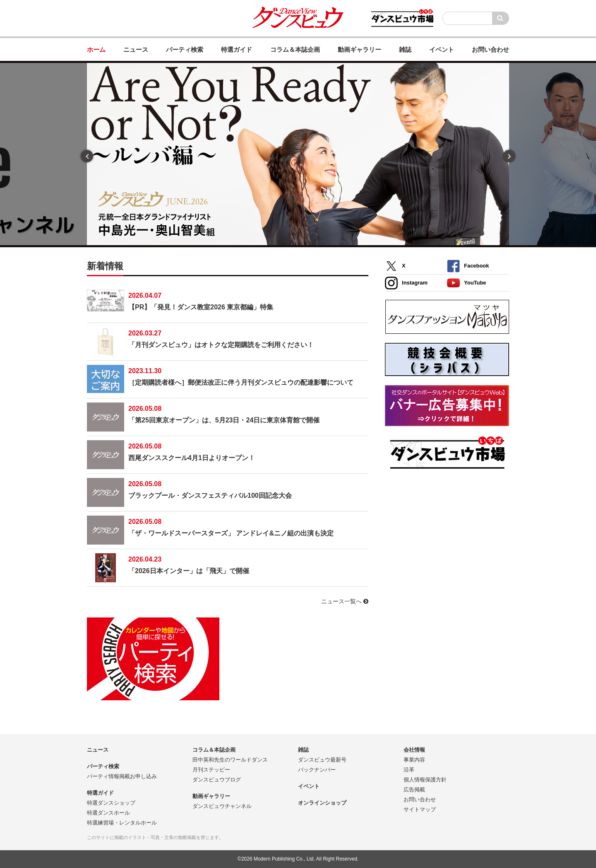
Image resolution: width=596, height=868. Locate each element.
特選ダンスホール (108, 813)
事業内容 (414, 760)
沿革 (409, 770)
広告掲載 (414, 790)
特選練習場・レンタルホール (122, 823)
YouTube (467, 283)
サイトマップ (420, 809)
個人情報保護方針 (425, 780)
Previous (87, 156)
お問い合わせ (420, 799)
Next (509, 156)
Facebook (468, 266)
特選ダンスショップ (111, 803)
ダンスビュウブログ (217, 780)
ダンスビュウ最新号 (322, 760)
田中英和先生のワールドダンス (230, 760)
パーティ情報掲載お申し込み (122, 776)
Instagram (406, 283)
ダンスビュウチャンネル (222, 806)
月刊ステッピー (211, 770)
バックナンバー (317, 770)
